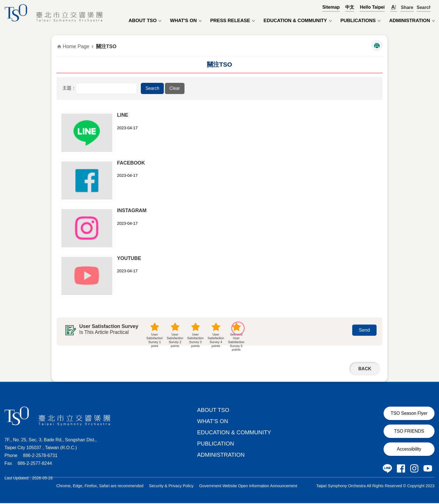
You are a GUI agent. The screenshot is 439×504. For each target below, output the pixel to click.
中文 (350, 7)
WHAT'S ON (183, 21)
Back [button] (365, 370)
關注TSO (106, 46)
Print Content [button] (377, 45)
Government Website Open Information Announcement (248, 487)
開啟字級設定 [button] (394, 7)
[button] (152, 88)
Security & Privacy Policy (171, 487)
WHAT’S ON (213, 422)
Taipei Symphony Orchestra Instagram (414, 469)
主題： (69, 88)
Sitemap (331, 7)
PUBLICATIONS (358, 21)
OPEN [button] (424, 7)
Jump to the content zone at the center (3, 3)
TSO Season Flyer (409, 414)
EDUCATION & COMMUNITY (295, 21)
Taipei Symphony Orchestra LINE (387, 469)
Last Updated (17, 479)
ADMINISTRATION (410, 21)
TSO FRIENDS (409, 432)
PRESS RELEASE (230, 21)
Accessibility (409, 450)
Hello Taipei (372, 7)
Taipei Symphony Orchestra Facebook (401, 469)
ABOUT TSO (143, 21)
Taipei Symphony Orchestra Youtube (428, 469)
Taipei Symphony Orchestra (55, 13)
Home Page (76, 46)
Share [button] (407, 7)
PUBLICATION (216, 444)
